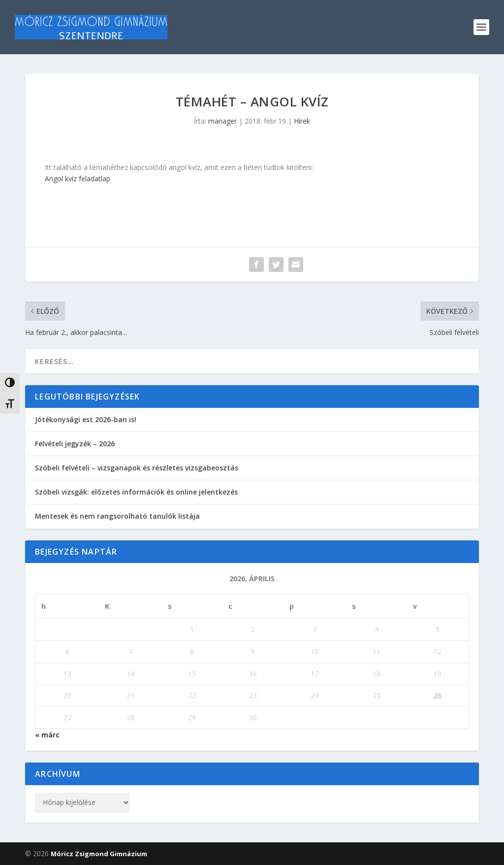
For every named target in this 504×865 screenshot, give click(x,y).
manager (222, 121)
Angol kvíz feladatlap (78, 179)
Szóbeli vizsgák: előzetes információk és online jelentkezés (136, 492)
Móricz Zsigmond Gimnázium (99, 854)
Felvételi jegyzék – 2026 (75, 444)
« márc (47, 735)
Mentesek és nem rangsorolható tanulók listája (117, 516)
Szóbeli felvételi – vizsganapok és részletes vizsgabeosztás (137, 468)
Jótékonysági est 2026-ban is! (86, 419)
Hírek (302, 121)
